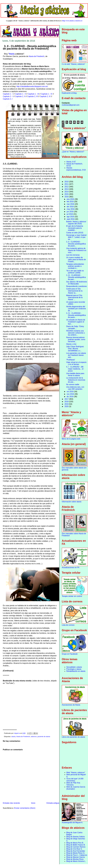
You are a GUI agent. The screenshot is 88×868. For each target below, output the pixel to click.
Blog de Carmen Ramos (76, 847)
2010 (67, 182)
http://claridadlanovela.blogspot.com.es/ (32, 86)
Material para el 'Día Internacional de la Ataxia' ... (74, 297)
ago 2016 (71, 217)
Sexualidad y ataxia (74, 667)
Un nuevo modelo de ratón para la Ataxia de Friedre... (76, 260)
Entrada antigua (53, 803)
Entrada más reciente (11, 803)
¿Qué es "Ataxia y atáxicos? (73, 152)
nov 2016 (71, 394)
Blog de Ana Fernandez (76, 851)
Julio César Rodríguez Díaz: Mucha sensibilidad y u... (75, 349)
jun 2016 (70, 212)
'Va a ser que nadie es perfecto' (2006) (75, 272)
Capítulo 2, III (32, 96)
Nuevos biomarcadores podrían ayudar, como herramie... (76, 339)
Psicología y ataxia (74, 669)
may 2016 (71, 209)
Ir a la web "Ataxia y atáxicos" (73, 64)
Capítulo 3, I (8, 99)
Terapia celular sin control (72, 596)
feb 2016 (70, 202)
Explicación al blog (69, 93)
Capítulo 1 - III (33, 94)
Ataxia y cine (71, 344)
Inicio (33, 803)
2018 (67, 402)
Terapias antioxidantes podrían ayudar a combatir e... (75, 266)
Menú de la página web (71, 439)
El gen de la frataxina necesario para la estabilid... (75, 228)
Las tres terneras (73, 255)
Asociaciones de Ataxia (71, 705)
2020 (67, 406)
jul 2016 (70, 214)
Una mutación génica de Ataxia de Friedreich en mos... (76, 250)
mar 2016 (71, 204)
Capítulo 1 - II (20, 94)
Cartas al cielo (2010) (75, 233)
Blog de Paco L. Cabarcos (77, 855)
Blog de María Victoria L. (76, 861)
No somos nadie (73, 384)
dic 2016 (70, 397)
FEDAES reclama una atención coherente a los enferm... (75, 333)
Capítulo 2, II (20, 96)
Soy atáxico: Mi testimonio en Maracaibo (77, 283)
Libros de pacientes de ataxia (73, 737)
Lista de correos (68, 625)
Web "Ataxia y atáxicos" (76, 772)
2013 (67, 189)
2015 (67, 194)
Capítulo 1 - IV (47, 94)
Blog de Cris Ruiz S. (74, 849)
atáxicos (34, 737)
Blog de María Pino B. (75, 843)
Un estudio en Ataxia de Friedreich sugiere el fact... (76, 322)
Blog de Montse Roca (75, 859)
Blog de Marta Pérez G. (76, 853)
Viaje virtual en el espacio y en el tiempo (76, 363)
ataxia (13, 737)
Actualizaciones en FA (71, 567)
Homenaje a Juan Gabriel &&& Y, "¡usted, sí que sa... (76, 237)
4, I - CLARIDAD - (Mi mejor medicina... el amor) (75, 369)
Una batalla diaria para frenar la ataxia (75, 374)
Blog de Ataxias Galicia (76, 837)
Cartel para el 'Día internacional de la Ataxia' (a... (74, 291)
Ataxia (12, 54)
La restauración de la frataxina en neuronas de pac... (76, 380)
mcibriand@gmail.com (71, 105)
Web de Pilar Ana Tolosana (73, 784)
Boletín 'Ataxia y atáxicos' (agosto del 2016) (76, 223)
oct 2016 (70, 392)
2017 (67, 399)
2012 (67, 187)
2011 (67, 184)
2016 (67, 197)
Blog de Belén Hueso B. (76, 845)
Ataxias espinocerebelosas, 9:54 (76, 169)
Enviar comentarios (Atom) (25, 808)
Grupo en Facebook (70, 654)
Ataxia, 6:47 (71, 162)
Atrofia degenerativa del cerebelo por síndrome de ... (76, 309)
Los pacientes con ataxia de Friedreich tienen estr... (76, 355)
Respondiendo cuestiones (76, 286)
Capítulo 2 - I (8, 96)
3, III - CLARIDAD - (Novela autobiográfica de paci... (76, 277)
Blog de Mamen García (76, 857)
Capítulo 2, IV (45, 96)
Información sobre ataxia (72, 502)
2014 (67, 192)
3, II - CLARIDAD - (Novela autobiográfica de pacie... (76, 244)
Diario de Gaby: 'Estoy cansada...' (75, 327)
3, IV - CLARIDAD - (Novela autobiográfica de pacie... (76, 315)
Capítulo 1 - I (8, 94)
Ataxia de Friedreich (37, 56)
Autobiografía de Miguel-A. (72, 822)
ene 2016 (71, 199)
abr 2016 (70, 207)
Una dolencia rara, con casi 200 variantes (75, 388)
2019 (67, 404)
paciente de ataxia (44, 737)
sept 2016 (71, 219)
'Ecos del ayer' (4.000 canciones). (75, 780)
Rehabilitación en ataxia (76, 671)
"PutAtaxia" (71, 360)
